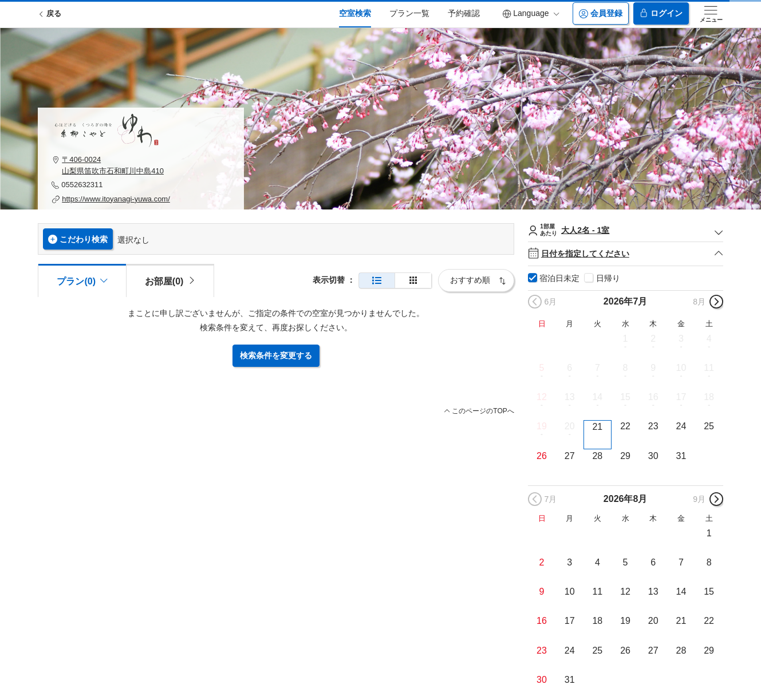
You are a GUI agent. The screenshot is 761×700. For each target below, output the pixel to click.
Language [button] (531, 13)
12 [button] (542, 397)
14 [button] (597, 397)
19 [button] (542, 426)
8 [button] (626, 368)
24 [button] (681, 426)
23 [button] (653, 426)
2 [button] (653, 339)
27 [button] (570, 456)
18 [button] (709, 397)
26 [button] (542, 456)
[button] (141, 165)
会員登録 (601, 13)
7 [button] (598, 368)
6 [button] (569, 368)
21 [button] (597, 427)
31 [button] (681, 456)
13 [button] (570, 397)
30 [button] (653, 456)
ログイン (661, 13)
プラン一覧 (409, 13)
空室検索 (355, 13)
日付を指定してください (626, 254)
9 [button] (653, 368)
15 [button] (625, 397)
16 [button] (653, 397)
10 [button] (681, 368)
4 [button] (709, 339)
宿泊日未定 (559, 278)
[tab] (170, 280)
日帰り (608, 278)
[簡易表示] (413, 281)
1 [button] (626, 339)
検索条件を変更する (276, 355)
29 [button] (625, 456)
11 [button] (709, 368)
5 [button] (542, 368)
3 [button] (681, 339)
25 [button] (709, 426)
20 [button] (570, 426)
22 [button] (625, 426)
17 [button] (681, 397)
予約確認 (464, 13)
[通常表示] (377, 281)
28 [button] (597, 456)
